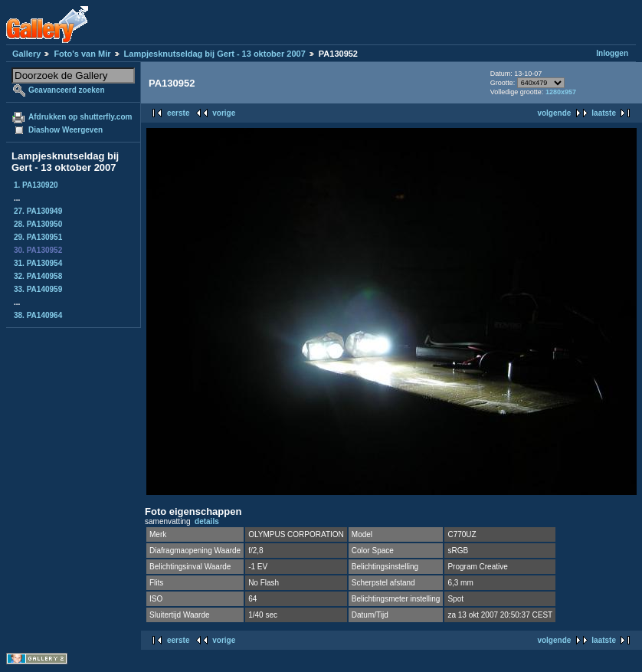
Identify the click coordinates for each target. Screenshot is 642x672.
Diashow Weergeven (66, 130)
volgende (554, 113)
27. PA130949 (38, 211)
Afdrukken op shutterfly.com (80, 117)
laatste (604, 113)
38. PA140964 (38, 315)
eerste (178, 113)
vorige (224, 113)
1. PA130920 (36, 185)
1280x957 (561, 92)
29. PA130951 (38, 237)
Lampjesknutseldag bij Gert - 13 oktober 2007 (215, 54)
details (207, 521)
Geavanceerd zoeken (67, 90)
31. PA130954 (38, 263)
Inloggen (612, 53)
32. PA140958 (38, 276)
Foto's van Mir (82, 54)
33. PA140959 (38, 289)
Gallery (26, 54)
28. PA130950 (38, 224)
